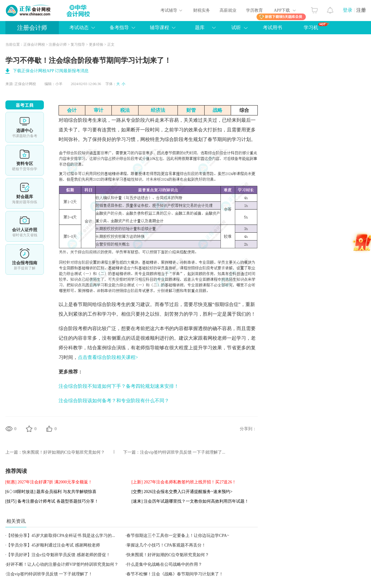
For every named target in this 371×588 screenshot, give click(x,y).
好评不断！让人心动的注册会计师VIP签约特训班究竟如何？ (62, 564)
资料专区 (25, 160)
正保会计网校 (34, 44)
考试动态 (79, 28)
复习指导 (78, 44)
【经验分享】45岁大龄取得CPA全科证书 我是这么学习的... (61, 536)
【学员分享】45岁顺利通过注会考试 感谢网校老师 (53, 545)
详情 (25, 259)
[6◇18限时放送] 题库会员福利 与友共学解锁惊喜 (51, 492)
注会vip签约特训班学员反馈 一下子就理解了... (183, 452)
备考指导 (119, 28)
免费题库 (25, 193)
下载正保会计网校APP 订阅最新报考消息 (51, 71)
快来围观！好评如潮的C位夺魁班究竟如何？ (64, 452)
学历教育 (254, 10)
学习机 (316, 26)
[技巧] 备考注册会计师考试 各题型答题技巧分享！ (52, 501)
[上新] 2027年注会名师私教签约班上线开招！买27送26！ (184, 482)
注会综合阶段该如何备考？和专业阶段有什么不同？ (114, 401)
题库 (200, 28)
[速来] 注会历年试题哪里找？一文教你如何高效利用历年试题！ (190, 501)
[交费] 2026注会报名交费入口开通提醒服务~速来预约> (182, 492)
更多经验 (96, 44)
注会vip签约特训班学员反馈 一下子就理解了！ (49, 574)
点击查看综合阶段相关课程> (108, 357)
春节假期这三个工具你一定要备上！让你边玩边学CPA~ (178, 536)
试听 (236, 28)
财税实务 (202, 10)
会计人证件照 (25, 226)
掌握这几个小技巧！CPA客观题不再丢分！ (166, 545)
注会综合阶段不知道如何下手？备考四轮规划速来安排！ (119, 386)
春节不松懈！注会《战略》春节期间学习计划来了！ (175, 574)
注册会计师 (32, 28)
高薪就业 (228, 10)
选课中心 (25, 127)
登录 (348, 10)
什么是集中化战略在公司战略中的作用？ (164, 564)
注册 (361, 10)
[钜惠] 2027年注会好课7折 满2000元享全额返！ (49, 482)
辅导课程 (160, 28)
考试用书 (272, 28)
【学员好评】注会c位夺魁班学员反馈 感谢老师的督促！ (58, 555)
